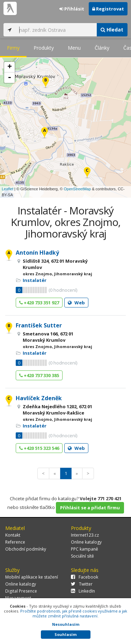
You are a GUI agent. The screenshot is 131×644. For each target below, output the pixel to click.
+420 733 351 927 (39, 303)
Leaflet (8, 189)
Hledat (112, 30)
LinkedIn (83, 591)
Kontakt (13, 535)
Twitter (82, 584)
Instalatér (35, 280)
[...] (56, 30)
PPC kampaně (85, 549)
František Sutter (39, 325)
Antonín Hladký (37, 253)
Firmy (13, 48)
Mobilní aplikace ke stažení (32, 577)
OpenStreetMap (77, 189)
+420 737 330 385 (39, 375)
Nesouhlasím (66, 624)
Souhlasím (65, 634)
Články (102, 48)
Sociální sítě (82, 556)
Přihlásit (72, 9)
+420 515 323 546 (39, 448)
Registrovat (108, 9)
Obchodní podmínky (26, 549)
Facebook (85, 577)
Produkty (44, 48)
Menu (74, 48)
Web (76, 303)
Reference (15, 542)
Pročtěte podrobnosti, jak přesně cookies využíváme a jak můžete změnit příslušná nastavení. (74, 613)
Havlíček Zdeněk (39, 398)
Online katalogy (86, 542)
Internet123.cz (85, 535)
